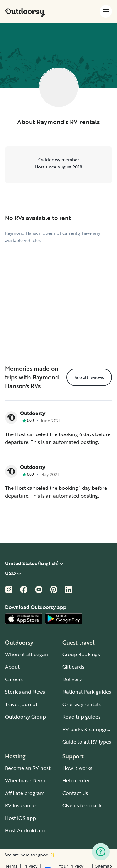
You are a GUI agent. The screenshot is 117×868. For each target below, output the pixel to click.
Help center (76, 780)
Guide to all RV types (87, 742)
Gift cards (73, 667)
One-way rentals (82, 704)
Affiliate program (25, 793)
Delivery (72, 679)
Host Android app (26, 830)
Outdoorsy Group (25, 717)
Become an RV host (28, 768)
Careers (14, 679)
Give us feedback (82, 805)
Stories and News (25, 692)
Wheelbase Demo (26, 780)
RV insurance (20, 805)
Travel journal (21, 704)
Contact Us (75, 793)
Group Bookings (81, 654)
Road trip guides (81, 717)
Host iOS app (20, 818)
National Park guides (87, 692)
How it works (77, 768)
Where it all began (27, 654)
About (12, 667)
